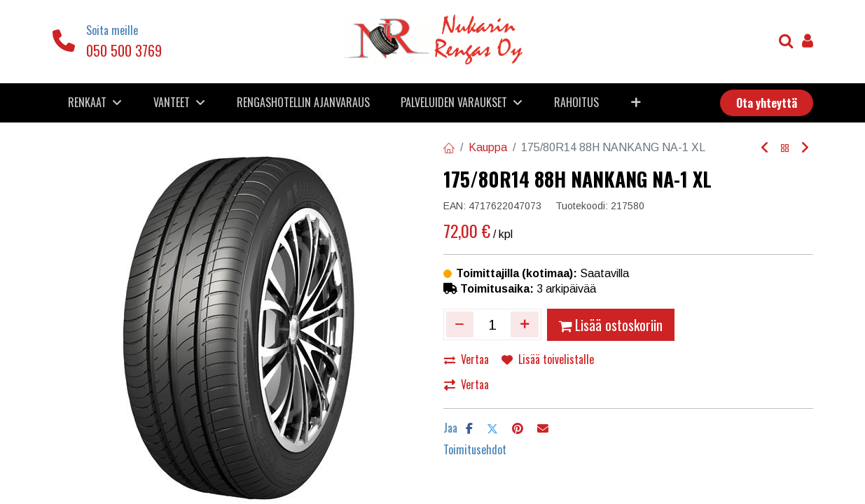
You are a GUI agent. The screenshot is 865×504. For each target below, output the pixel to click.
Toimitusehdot (475, 449)
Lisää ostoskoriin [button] (611, 325)
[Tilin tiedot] (808, 42)
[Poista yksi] (460, 324)
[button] (636, 102)
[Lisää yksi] (525, 324)
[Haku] (786, 42)
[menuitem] (303, 102)
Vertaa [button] (466, 359)
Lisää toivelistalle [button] (548, 359)
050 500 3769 (124, 50)
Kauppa (488, 147)
